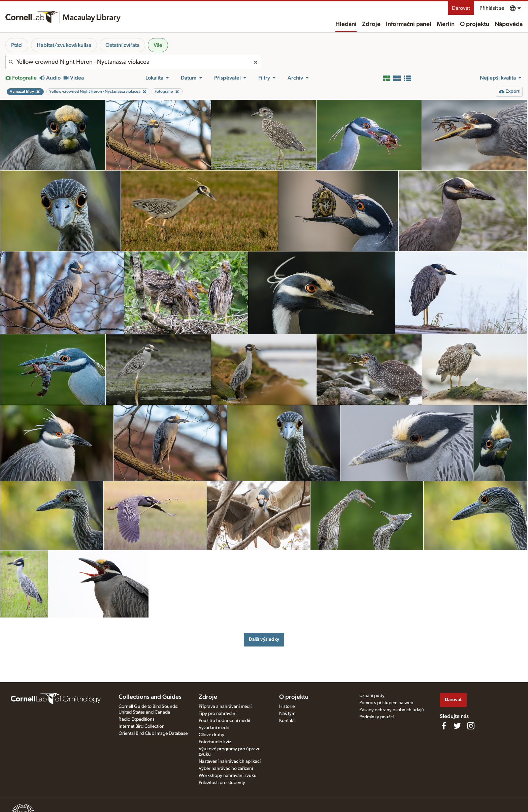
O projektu (475, 24)
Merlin (446, 24)
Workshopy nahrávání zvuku (228, 776)
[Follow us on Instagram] (471, 726)
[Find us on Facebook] (444, 726)
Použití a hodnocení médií (224, 721)
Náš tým (287, 714)
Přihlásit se (492, 8)
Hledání (346, 24)
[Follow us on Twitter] (457, 726)
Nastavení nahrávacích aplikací (230, 761)
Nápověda (509, 24)
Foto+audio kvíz (215, 742)
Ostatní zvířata (122, 45)
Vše (158, 45)
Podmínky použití (376, 717)
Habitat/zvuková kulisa (64, 45)
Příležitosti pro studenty (222, 783)
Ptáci (17, 45)
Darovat (461, 8)
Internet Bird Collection (142, 726)
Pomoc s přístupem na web (386, 703)
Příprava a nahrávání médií (225, 706)
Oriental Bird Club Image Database (153, 733)
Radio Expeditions (137, 719)
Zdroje (371, 24)
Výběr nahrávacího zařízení (226, 769)
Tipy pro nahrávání (218, 714)
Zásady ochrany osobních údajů (392, 710)
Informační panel (409, 24)
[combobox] (133, 62)
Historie (287, 706)
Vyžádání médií (214, 728)
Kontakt (287, 721)
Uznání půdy (372, 696)
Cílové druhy (211, 735)
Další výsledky (264, 639)
